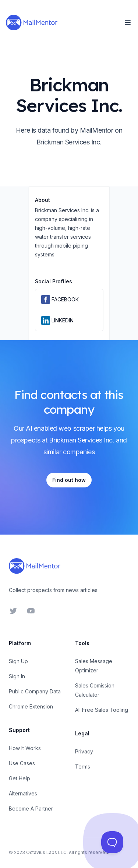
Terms (83, 766)
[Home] (32, 22)
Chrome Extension (31, 706)
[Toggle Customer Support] (112, 842)
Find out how (69, 480)
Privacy (84, 751)
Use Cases (22, 763)
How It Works (25, 748)
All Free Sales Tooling (102, 710)
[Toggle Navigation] (128, 22)
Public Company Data (35, 691)
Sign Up (18, 661)
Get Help (20, 778)
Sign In (17, 676)
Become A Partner (31, 808)
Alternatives (23, 793)
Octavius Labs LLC (46, 852)
